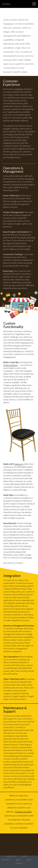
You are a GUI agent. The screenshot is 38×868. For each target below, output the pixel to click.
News (29, 860)
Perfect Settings (11, 365)
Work (24, 856)
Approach (6, 860)
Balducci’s (19, 464)
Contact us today (23, 811)
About (18, 860)
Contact (19, 863)
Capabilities (11, 856)
